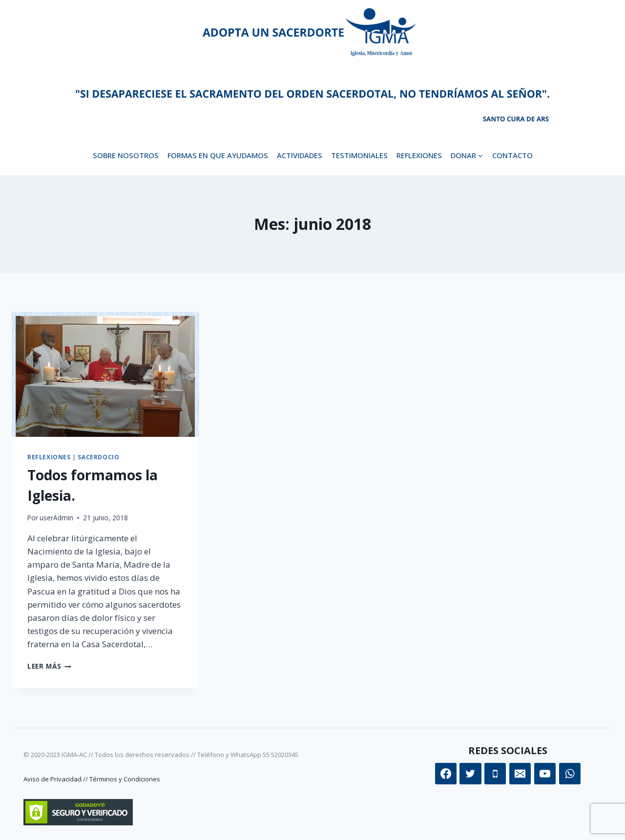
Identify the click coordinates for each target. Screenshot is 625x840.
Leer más (49, 666)
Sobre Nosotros (126, 155)
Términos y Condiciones (125, 779)
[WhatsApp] (570, 774)
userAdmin (56, 518)
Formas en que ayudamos (218, 155)
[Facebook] (446, 774)
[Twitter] (470, 774)
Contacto (512, 155)
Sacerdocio (98, 457)
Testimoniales (359, 155)
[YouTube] (545, 774)
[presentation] (105, 374)
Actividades (300, 155)
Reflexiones (419, 155)
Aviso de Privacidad (52, 779)
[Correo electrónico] (520, 774)
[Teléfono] (495, 774)
